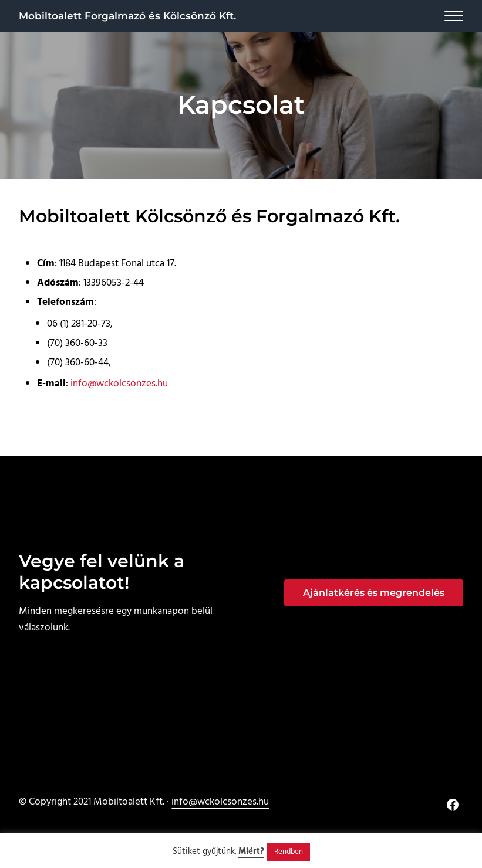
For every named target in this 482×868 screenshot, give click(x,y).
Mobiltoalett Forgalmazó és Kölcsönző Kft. (127, 16)
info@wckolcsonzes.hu (119, 384)
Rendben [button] (289, 852)
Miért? (251, 852)
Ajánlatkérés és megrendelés (374, 593)
